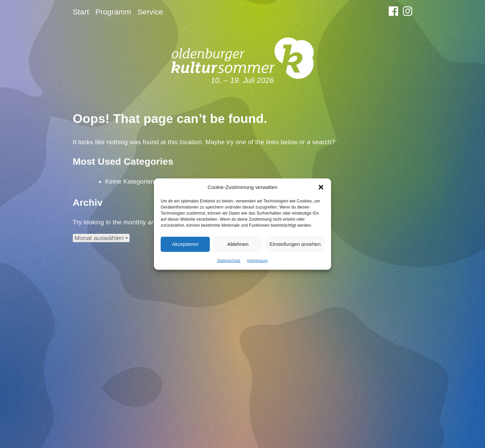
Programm (113, 12)
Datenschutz (229, 260)
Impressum (257, 260)
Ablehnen (238, 244)
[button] (321, 187)
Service (150, 12)
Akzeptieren (185, 244)
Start (81, 12)
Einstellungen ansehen (295, 244)
